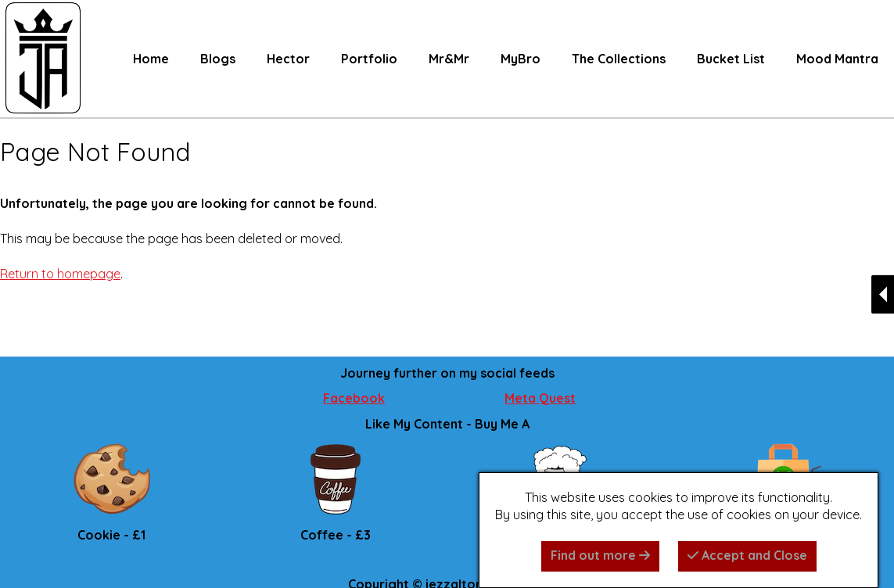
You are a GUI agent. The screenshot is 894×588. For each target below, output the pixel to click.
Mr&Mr (449, 59)
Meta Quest (540, 398)
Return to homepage (60, 274)
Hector (288, 59)
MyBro (521, 59)
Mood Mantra (837, 59)
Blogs (218, 59)
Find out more (600, 555)
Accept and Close (747, 555)
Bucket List (731, 59)
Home (151, 59)
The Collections (619, 59)
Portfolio (369, 59)
